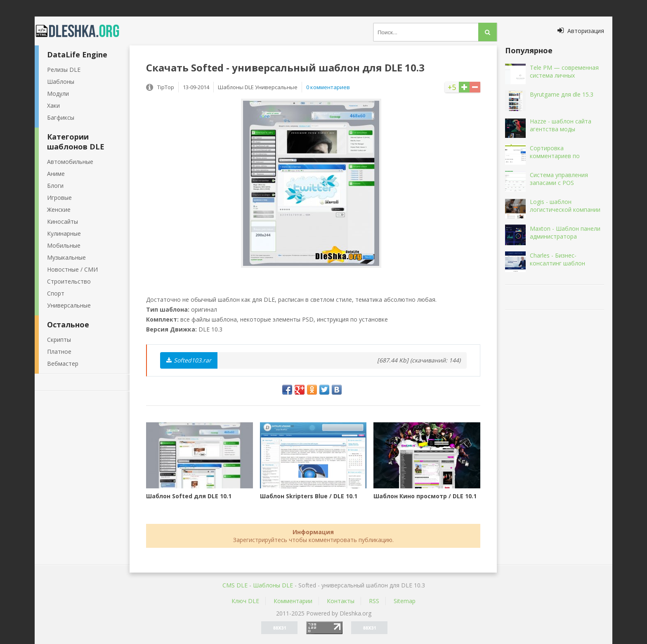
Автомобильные (70, 162)
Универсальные (69, 305)
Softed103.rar (189, 360)
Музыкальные (66, 257)
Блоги (55, 186)
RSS (374, 601)
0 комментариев (328, 87)
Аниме (56, 174)
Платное (59, 352)
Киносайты (63, 221)
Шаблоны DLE (273, 585)
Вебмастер (63, 363)
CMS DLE (235, 585)
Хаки (53, 105)
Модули (58, 94)
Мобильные (64, 245)
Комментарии (293, 601)
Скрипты (59, 340)
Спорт (56, 293)
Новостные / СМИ (72, 269)
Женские (59, 210)
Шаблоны (61, 82)
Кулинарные (64, 233)
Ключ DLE (245, 601)
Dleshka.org (82, 31)
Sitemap (405, 601)
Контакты (341, 601)
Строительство (69, 281)
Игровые (59, 198)
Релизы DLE (64, 70)
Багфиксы (61, 117)
